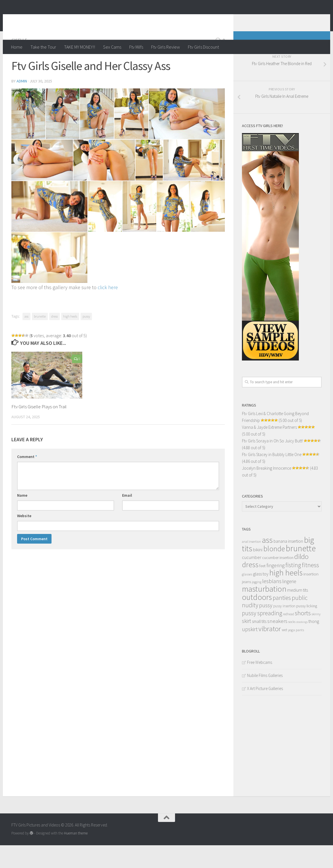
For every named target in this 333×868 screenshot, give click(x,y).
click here (108, 310)
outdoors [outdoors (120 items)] (257, 620)
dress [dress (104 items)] (250, 587)
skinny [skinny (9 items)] (316, 637)
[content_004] (131, 136)
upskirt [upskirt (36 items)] (250, 652)
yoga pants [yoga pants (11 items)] (296, 653)
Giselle (19, 63)
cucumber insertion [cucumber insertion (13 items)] (278, 580)
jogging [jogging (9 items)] (257, 605)
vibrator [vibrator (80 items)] (270, 651)
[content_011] (49, 229)
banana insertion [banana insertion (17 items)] (288, 564)
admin (22, 104)
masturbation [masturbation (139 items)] (264, 612)
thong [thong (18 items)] (314, 644)
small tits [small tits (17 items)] (259, 644)
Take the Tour (43, 47)
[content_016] (49, 280)
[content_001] (28, 136)
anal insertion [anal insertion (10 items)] (251, 564)
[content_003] (97, 136)
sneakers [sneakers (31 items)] (277, 644)
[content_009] (149, 183)
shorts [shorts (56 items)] (303, 636)
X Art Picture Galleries (265, 711)
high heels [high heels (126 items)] (286, 595)
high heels (70, 339)
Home (17, 47)
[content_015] (208, 229)
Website (24, 538)
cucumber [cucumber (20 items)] (252, 580)
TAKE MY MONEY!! (80, 47)
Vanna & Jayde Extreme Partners (269, 450)
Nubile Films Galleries (265, 698)
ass (26, 339)
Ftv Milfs (136, 47)
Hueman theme (76, 856)
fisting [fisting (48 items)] (293, 588)
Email (127, 518)
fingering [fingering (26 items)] (276, 588)
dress (55, 339)
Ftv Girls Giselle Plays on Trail (39, 429)
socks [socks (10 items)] (292, 644)
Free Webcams (260, 685)
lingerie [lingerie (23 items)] (289, 604)
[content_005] (187, 136)
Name (22, 518)
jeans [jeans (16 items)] (246, 604)
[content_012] (105, 229)
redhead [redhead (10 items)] (288, 637)
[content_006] (42, 183)
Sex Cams (112, 47)
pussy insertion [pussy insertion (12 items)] (284, 629)
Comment (27, 479)
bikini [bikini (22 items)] (258, 572)
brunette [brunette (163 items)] (301, 571)
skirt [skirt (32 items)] (246, 644)
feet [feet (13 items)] (262, 589)
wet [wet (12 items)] (284, 653)
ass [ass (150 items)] (267, 563)
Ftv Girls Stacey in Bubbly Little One (272, 477)
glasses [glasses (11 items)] (247, 597)
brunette (40, 339)
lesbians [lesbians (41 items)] (272, 604)
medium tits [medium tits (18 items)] (298, 613)
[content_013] (139, 229)
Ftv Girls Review (166, 47)
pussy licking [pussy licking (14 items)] (307, 629)
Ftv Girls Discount (203, 47)
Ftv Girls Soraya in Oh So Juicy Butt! (272, 464)
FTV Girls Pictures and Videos (84, 20)
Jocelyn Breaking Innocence (267, 491)
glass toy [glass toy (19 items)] (261, 596)
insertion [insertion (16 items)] (311, 597)
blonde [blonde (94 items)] (274, 571)
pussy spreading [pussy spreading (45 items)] (262, 636)
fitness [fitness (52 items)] (311, 588)
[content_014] (174, 229)
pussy (86, 339)
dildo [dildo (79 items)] (301, 579)
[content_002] (63, 136)
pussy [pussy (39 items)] (266, 628)
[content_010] (194, 183)
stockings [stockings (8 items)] (302, 645)
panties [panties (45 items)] (282, 621)
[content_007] (104, 183)
